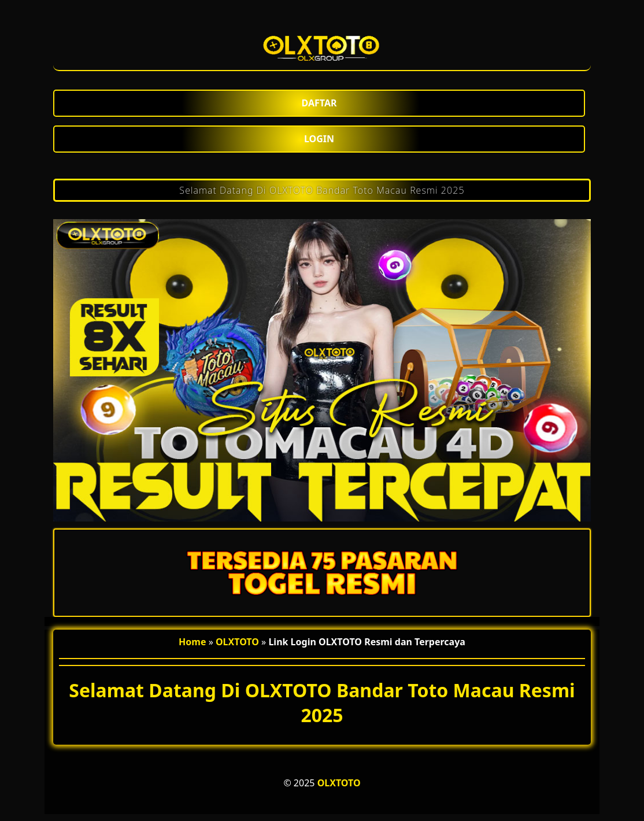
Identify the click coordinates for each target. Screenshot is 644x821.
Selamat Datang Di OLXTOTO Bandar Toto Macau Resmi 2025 (322, 190)
